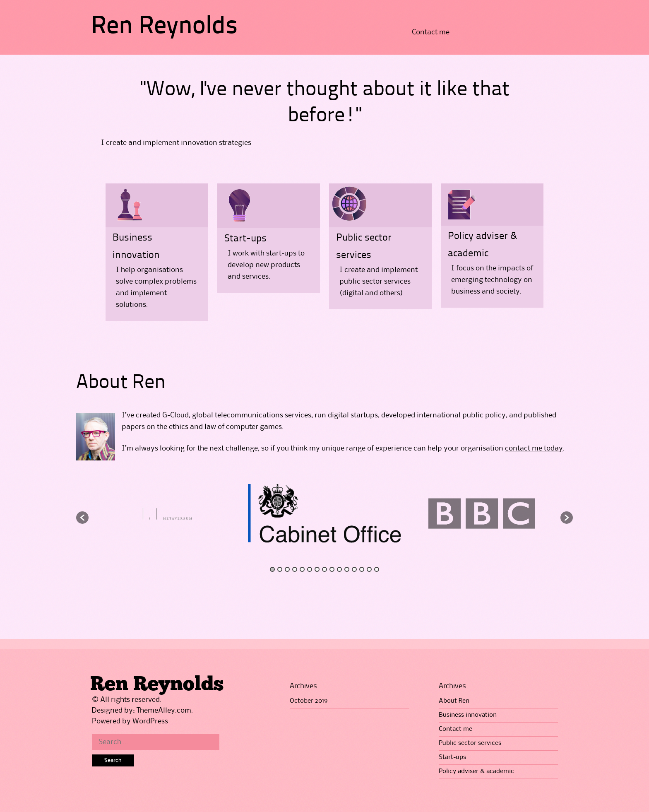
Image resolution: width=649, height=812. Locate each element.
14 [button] (369, 569)
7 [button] (317, 569)
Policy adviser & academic (476, 771)
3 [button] (287, 569)
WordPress (150, 721)
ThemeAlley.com (164, 711)
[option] (324, 513)
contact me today (534, 448)
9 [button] (332, 569)
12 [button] (354, 569)
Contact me (431, 32)
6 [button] (310, 569)
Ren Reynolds (164, 27)
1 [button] (272, 569)
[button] (82, 518)
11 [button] (347, 569)
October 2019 (309, 701)
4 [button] (295, 569)
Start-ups (245, 239)
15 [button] (377, 569)
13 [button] (362, 569)
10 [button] (339, 569)
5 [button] (302, 569)
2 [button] (280, 569)
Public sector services (470, 743)
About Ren (454, 701)
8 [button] (324, 569)
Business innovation (468, 715)
